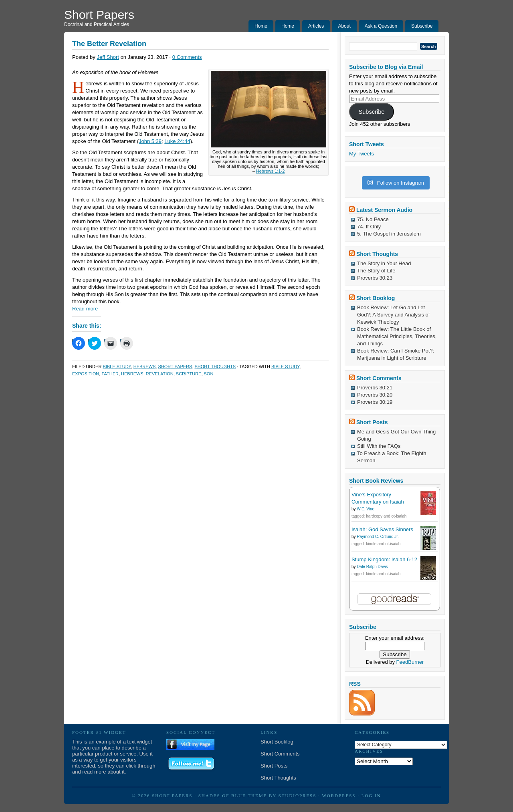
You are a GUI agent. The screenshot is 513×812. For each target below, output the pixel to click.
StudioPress (298, 796)
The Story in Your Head (384, 263)
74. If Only (369, 227)
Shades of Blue (222, 796)
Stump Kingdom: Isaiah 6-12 (384, 559)
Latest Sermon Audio (384, 210)
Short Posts (372, 422)
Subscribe (422, 26)
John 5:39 (150, 141)
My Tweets (362, 154)
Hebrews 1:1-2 (271, 171)
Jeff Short (108, 57)
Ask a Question (381, 26)
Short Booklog (376, 298)
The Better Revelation (109, 44)
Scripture (189, 374)
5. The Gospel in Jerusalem (389, 234)
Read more (85, 309)
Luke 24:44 (177, 141)
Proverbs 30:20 (375, 395)
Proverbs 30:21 (375, 388)
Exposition (86, 374)
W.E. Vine (366, 509)
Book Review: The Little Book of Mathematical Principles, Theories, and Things (397, 336)
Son (209, 374)
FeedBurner (410, 662)
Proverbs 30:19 (375, 402)
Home (261, 26)
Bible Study (117, 367)
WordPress (339, 796)
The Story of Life (376, 271)
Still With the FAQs (379, 446)
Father (110, 374)
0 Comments (187, 57)
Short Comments (379, 378)
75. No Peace (373, 219)
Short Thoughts (215, 367)
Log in (371, 796)
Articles (316, 26)
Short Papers (99, 15)
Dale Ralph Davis (372, 567)
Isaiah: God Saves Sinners (382, 529)
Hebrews (145, 367)
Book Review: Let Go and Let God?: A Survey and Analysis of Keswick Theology (393, 315)
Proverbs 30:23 (375, 278)
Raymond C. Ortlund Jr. (378, 537)
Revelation (160, 374)
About (344, 26)
